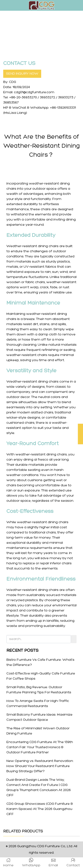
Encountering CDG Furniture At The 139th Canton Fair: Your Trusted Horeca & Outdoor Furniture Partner (40, 747)
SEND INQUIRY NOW (22, 74)
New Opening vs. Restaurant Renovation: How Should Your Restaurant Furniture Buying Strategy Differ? (40, 766)
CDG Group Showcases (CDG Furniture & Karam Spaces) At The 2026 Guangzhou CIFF (40, 809)
